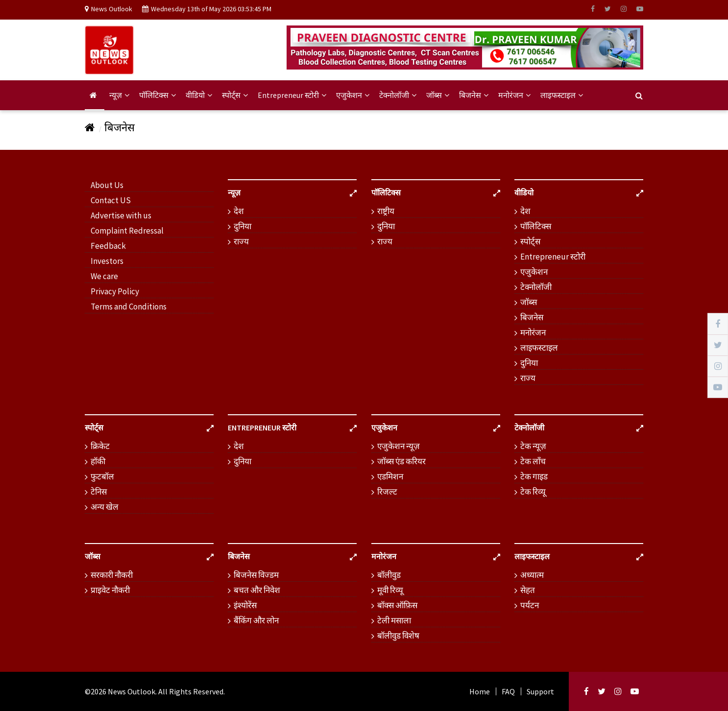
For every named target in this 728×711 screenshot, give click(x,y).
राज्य (241, 241)
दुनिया (243, 226)
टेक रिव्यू (533, 492)
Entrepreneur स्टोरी (292, 95)
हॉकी (98, 461)
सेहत (528, 590)
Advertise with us (121, 215)
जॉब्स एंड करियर (401, 461)
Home (480, 691)
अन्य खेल (105, 507)
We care (104, 276)
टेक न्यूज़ (533, 446)
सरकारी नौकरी (112, 575)
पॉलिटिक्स (158, 95)
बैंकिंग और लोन (256, 620)
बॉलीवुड (389, 575)
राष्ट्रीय (386, 211)
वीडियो (199, 95)
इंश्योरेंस (245, 605)
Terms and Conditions (129, 307)
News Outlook (132, 691)
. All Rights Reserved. (190, 691)
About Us (107, 185)
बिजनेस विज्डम (256, 575)
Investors (107, 261)
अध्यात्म (532, 575)
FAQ (508, 691)
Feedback (108, 246)
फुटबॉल (102, 476)
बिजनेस (474, 95)
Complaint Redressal (127, 231)
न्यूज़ (119, 95)
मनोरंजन (514, 95)
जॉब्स (438, 95)
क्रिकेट (100, 446)
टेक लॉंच (533, 461)
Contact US (111, 200)
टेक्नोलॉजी (398, 95)
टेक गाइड (534, 476)
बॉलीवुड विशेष (398, 636)
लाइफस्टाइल (562, 95)
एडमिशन (390, 476)
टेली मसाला (394, 620)
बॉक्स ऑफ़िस (397, 605)
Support (540, 691)
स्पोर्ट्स (235, 95)
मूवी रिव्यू (390, 590)
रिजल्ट (387, 492)
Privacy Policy (115, 291)
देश (239, 211)
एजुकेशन (353, 95)
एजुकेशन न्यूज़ (399, 446)
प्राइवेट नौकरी (110, 590)
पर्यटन (530, 605)
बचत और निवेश (257, 590)
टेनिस (99, 492)
